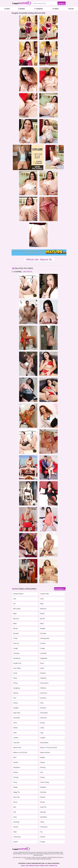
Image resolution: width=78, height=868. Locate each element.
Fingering (43, 678)
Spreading (43, 817)
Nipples (43, 757)
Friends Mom (44, 683)
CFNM (15, 638)
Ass (14, 604)
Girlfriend (43, 688)
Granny (16, 703)
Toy (41, 832)
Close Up (16, 643)
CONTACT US (53, 866)
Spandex (43, 812)
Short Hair (16, 797)
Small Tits (43, 807)
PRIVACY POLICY (34, 866)
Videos (55, 9)
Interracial (43, 718)
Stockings (16, 822)
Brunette (16, 633)
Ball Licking (17, 609)
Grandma (43, 698)
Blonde (15, 628)
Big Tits (43, 619)
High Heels (17, 713)
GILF (15, 698)
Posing (42, 777)
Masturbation (44, 743)
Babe (42, 604)
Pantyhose (17, 767)
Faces (42, 668)
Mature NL (28, 272)
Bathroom (43, 609)
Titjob (15, 832)
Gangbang (17, 688)
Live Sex (70, 9)
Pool (42, 772)
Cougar (43, 648)
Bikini (15, 624)
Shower (43, 802)
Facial (15, 673)
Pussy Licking (45, 782)
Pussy (15, 782)
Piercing (43, 767)
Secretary (43, 792)
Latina (42, 728)
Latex (15, 733)
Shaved (43, 797)
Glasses (16, 693)
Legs (42, 733)
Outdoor (16, 762)
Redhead (43, 787)
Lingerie (43, 738)
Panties (43, 762)
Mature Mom (17, 748)
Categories (39, 9)
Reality (15, 787)
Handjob (16, 708)
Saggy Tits (17, 792)
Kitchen (16, 728)
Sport (15, 817)
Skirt (15, 807)
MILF (15, 757)
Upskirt (15, 842)
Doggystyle (44, 658)
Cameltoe (43, 633)
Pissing (15, 772)
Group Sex (44, 693)
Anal (15, 599)
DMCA (42, 866)
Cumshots (43, 653)
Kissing (43, 723)
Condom (43, 643)
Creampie (16, 653)
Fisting (15, 683)
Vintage (43, 842)
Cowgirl (16, 648)
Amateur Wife (45, 594)
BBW (15, 614)
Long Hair (16, 743)
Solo (15, 812)
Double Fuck (17, 663)
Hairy (42, 703)
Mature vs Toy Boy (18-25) (49, 748)
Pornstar (16, 777)
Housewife (17, 718)
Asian (42, 599)
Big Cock (16, 619)
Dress (42, 663)
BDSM (42, 614)
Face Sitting (17, 668)
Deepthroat (17, 658)
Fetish (15, 678)
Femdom (43, 673)
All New (21, 9)
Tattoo (42, 822)
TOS (27, 866)
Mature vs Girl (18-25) (20, 752)
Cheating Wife (45, 638)
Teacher (16, 827)
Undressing (17, 837)
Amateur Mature (18, 594)
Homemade (44, 713)
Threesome (44, 827)
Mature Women (45, 752)
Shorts (15, 802)
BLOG (23, 866)
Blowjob (43, 628)
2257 (47, 866)
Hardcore (43, 708)
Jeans (15, 723)
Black (42, 624)
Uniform (43, 837)
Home (7, 9)
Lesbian (16, 738)
